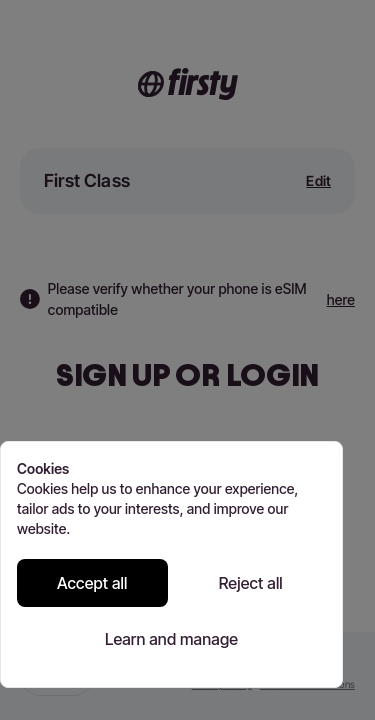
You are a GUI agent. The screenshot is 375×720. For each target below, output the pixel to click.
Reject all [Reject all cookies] (251, 583)
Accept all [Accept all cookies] (92, 583)
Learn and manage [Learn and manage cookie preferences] (171, 639)
